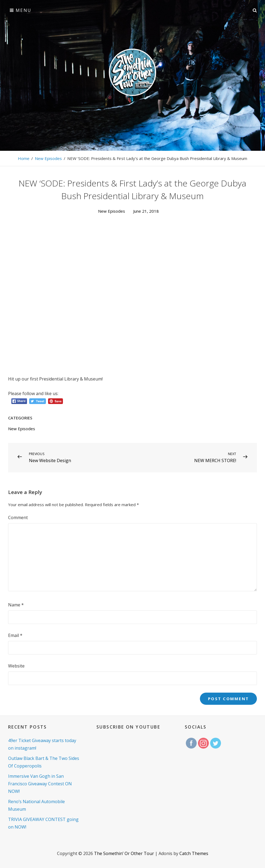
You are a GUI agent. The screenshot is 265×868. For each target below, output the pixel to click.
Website (16, 666)
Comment (18, 518)
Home (24, 158)
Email (15, 635)
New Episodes (48, 158)
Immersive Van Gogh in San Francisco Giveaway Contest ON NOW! (40, 784)
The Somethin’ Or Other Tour (124, 853)
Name (16, 605)
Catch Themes (194, 853)
